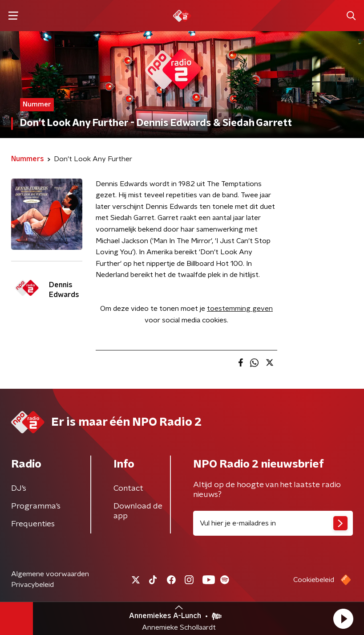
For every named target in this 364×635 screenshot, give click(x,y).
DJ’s (19, 488)
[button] (343, 619)
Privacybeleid (32, 585)
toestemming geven (240, 309)
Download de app (138, 511)
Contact (128, 488)
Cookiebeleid (314, 580)
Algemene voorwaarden (50, 574)
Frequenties (33, 524)
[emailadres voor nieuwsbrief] (273, 523)
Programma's (36, 506)
